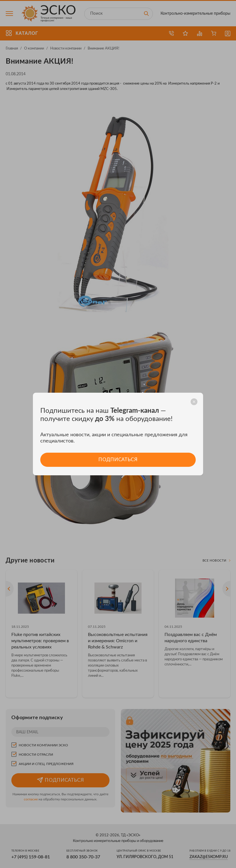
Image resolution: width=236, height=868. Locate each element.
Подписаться (118, 460)
